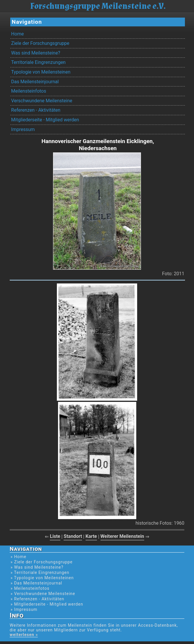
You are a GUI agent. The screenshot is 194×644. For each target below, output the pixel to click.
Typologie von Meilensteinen (41, 72)
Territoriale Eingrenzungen (38, 62)
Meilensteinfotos (29, 91)
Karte (91, 536)
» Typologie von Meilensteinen (42, 578)
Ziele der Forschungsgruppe (40, 43)
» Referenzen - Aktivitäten (37, 599)
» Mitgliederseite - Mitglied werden (47, 604)
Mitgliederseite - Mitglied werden (45, 120)
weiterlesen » (24, 635)
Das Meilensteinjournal (35, 82)
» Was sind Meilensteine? (37, 567)
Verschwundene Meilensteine (42, 101)
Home (17, 34)
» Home (18, 557)
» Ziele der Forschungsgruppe (42, 562)
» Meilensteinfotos (30, 588)
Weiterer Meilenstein (122, 536)
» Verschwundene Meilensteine (43, 594)
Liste (55, 536)
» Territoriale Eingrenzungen (40, 572)
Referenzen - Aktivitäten (36, 110)
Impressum (23, 129)
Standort (73, 536)
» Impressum (24, 609)
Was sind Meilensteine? (36, 53)
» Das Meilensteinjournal (36, 583)
